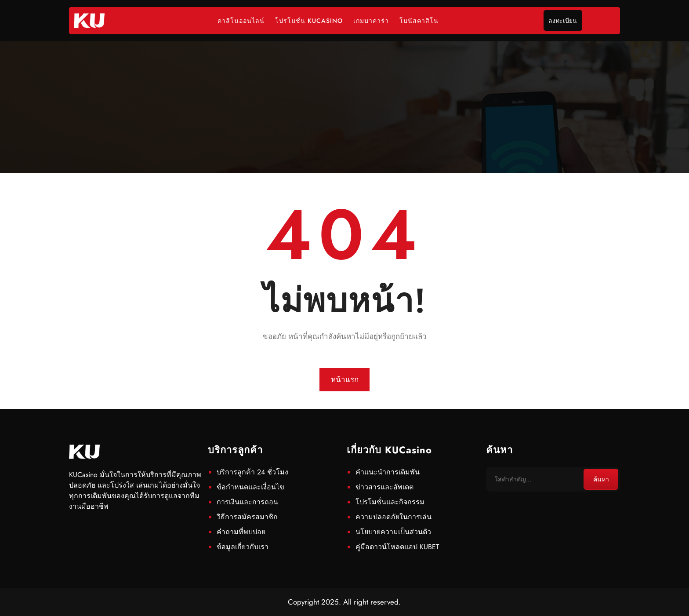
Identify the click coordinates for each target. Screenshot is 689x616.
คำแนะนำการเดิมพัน (388, 472)
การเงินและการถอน (247, 502)
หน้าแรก (345, 379)
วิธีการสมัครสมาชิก (247, 517)
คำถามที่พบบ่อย (241, 532)
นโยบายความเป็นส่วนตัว (393, 532)
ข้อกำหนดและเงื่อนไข (250, 487)
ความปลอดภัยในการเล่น (393, 517)
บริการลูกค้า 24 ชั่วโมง (252, 472)
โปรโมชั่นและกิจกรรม (390, 502)
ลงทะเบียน (563, 21)
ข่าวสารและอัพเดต (384, 487)
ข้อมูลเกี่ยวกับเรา (243, 547)
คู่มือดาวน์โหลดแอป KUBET (397, 547)
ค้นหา (601, 479)
